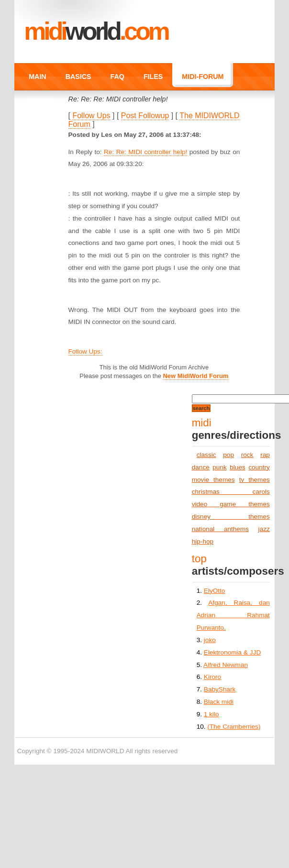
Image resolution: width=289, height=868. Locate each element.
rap (265, 455)
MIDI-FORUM (203, 77)
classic (206, 455)
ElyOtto (215, 591)
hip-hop (203, 541)
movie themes (213, 480)
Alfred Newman (226, 665)
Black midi (219, 702)
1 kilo (211, 714)
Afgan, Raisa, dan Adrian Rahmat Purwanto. (233, 615)
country (259, 467)
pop (228, 455)
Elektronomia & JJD (232, 652)
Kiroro (212, 677)
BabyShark (220, 689)
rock (247, 455)
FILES (153, 77)
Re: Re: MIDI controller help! (145, 152)
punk (219, 467)
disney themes (231, 517)
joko (210, 640)
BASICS (78, 77)
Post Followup (145, 116)
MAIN (37, 77)
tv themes (255, 480)
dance (201, 467)
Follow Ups (91, 116)
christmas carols (231, 492)
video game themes (231, 504)
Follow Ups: (85, 351)
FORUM (41, 100)
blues (238, 467)
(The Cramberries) (234, 727)
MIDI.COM (96, 31)
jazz (264, 529)
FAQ (117, 77)
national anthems (220, 529)
